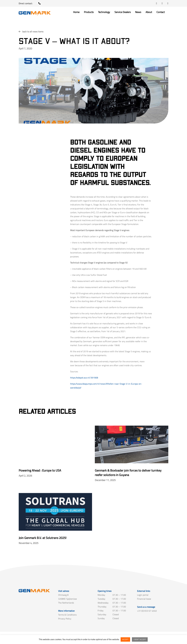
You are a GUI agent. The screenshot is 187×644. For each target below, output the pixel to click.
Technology (104, 13)
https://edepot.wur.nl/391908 (84, 378)
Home (76, 13)
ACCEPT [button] (125, 639)
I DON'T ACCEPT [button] (140, 639)
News (138, 13)
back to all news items (33, 32)
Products (89, 13)
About (149, 13)
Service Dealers (123, 13)
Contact (161, 13)
